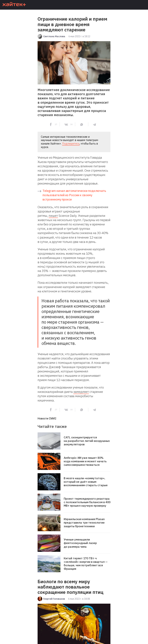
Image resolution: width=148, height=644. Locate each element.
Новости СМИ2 (47, 419)
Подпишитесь (71, 144)
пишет (53, 216)
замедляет (81, 392)
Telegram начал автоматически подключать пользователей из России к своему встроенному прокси (74, 195)
